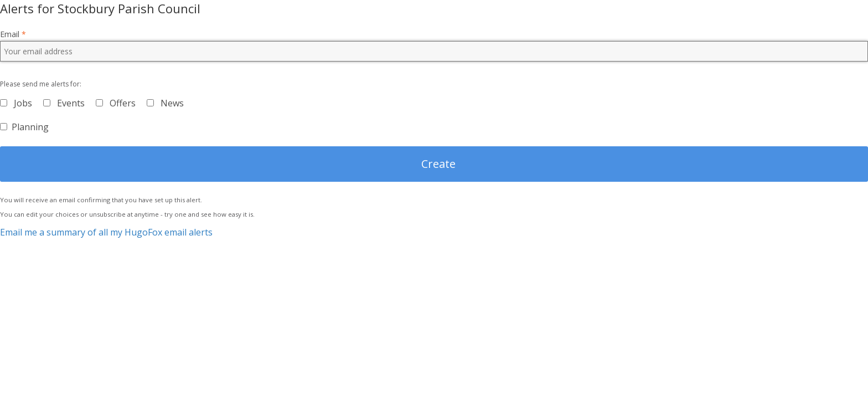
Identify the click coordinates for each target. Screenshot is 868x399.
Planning (30, 127)
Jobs (23, 103)
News (172, 103)
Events (71, 103)
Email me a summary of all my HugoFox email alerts (106, 232)
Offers (123, 103)
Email (13, 34)
